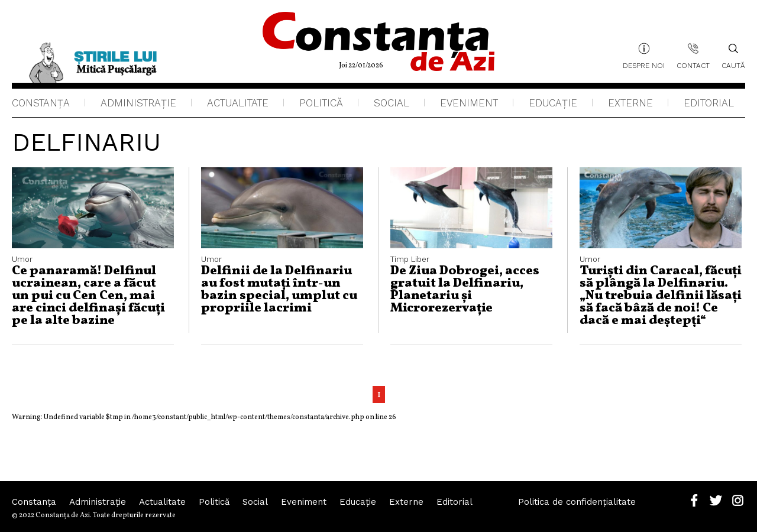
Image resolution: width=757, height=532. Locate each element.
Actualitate (238, 103)
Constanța (41, 103)
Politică (321, 103)
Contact (693, 66)
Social (392, 103)
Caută (733, 56)
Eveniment (469, 103)
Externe (630, 103)
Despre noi (644, 66)
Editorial (709, 103)
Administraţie (138, 103)
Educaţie (553, 103)
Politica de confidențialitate (577, 502)
